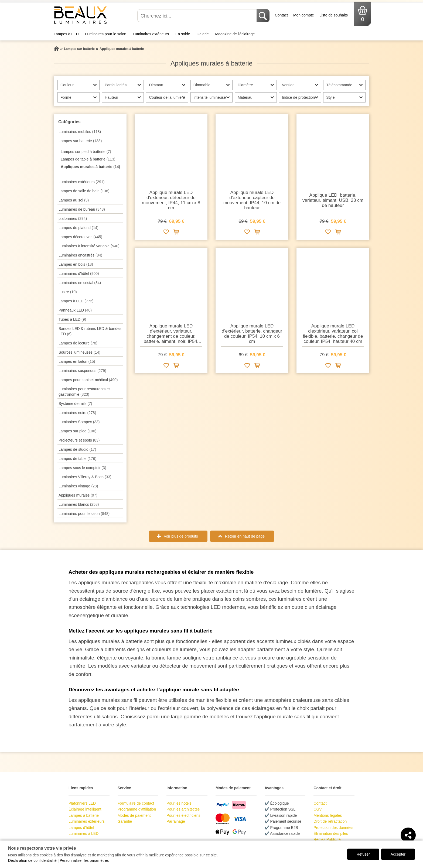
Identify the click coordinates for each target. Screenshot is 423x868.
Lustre (68, 292)
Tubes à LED (72, 319)
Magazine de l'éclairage (235, 34)
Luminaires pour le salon (106, 34)
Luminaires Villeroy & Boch (85, 477)
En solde (183, 34)
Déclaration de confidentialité (32, 860)
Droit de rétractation (330, 821)
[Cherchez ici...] (197, 16)
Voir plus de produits (181, 536)
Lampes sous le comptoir (82, 468)
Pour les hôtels (179, 803)
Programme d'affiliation (137, 809)
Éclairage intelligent (85, 809)
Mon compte (304, 15)
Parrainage (176, 821)
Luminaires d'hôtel (79, 274)
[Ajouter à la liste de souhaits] (166, 233)
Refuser (363, 854)
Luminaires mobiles (80, 132)
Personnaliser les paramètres (84, 860)
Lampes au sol (74, 200)
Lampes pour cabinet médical (88, 380)
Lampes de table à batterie (88, 159)
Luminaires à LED (83, 833)
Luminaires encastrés (80, 255)
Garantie (125, 821)
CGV (318, 809)
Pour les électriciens (183, 815)
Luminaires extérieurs (151, 34)
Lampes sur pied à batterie (86, 152)
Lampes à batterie (84, 815)
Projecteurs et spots (79, 440)
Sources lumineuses (79, 352)
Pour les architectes (183, 809)
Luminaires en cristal (80, 283)
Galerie (202, 34)
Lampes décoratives (80, 237)
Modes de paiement (134, 815)
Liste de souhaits (334, 15)
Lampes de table (77, 459)
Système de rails (75, 404)
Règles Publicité (327, 839)
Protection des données (333, 828)
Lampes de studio (77, 449)
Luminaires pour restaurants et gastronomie (84, 392)
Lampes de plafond (79, 228)
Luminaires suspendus (82, 371)
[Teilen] (408, 835)
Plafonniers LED (82, 803)
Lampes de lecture (78, 343)
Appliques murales (78, 495)
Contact (281, 15)
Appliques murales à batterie (90, 167)
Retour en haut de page (245, 536)
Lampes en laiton (77, 361)
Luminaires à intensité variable (89, 246)
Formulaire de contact (136, 803)
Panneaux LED (75, 310)
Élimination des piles (331, 833)
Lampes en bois (76, 264)
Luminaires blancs (79, 504)
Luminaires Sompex (79, 422)
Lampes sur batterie (80, 141)
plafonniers (73, 218)
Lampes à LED (66, 34)
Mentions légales (328, 815)
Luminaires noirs (77, 413)
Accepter (398, 854)
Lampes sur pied (77, 431)
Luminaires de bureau (82, 209)
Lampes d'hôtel (81, 828)
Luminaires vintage (78, 486)
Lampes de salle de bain (84, 191)
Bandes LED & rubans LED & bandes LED (90, 331)
